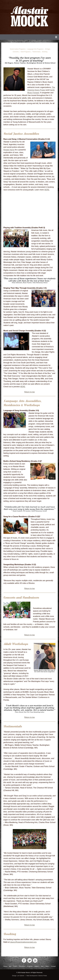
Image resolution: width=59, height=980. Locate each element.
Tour (42, 966)
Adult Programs (25, 52)
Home (5, 966)
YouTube (35, 960)
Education (22, 966)
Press (15, 966)
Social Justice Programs (18, 49)
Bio (10, 966)
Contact (53, 966)
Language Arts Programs (35, 49)
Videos (36, 966)
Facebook (24, 960)
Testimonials (36, 52)
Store (47, 966)
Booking (45, 52)
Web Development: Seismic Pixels (37, 976)
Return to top (29, 392)
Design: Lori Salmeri (18, 976)
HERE (47, 190)
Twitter (30, 960)
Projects (30, 966)
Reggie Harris (9, 150)
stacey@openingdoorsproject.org (23, 942)
